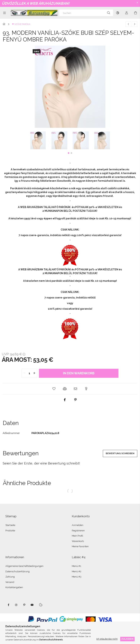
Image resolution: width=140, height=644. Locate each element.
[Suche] (109, 13)
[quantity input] (29, 373)
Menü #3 (77, 577)
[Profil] (127, 13)
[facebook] (65, 400)
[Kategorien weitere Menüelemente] (4, 13)
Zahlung (10, 577)
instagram (16, 605)
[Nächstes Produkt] (135, 24)
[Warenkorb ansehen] (136, 13)
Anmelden (78, 525)
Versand (10, 582)
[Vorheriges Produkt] (128, 24)
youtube (32, 605)
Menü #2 (77, 571)
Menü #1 (76, 566)
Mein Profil (77, 536)
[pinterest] (75, 400)
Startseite (10, 525)
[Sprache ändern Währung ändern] (118, 13)
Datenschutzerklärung (17, 571)
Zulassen (127, 639)
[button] (69, 153)
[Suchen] (86, 13)
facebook (8, 605)
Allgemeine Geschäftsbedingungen (24, 566)
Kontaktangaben (14, 587)
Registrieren (78, 531)
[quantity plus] (34, 373)
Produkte (10, 531)
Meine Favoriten (80, 546)
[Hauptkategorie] (5, 24)
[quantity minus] (24, 373)
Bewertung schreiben (120, 453)
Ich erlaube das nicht (107, 639)
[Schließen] (137, 3)
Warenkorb (78, 541)
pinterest (24, 605)
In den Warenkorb (79, 373)
